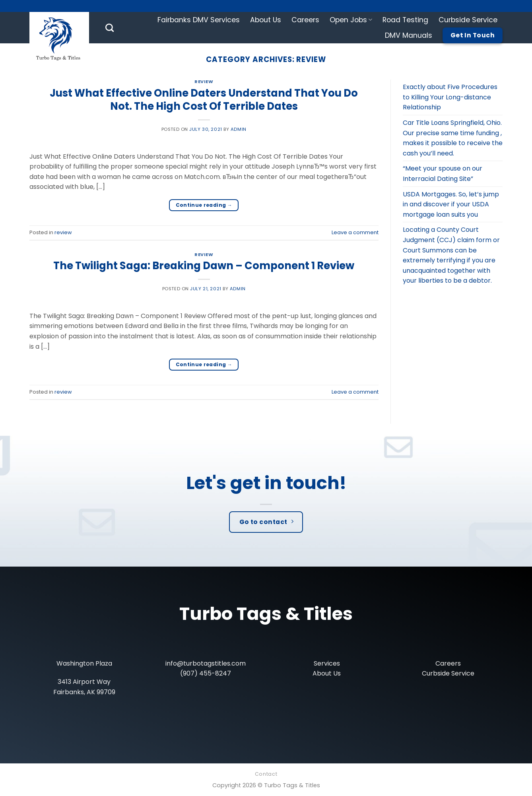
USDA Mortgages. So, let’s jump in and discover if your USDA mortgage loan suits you (451, 204)
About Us (266, 20)
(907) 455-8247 (206, 673)
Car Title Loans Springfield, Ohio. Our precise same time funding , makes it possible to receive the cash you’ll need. (453, 138)
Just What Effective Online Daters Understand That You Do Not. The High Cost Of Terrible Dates (204, 100)
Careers (305, 20)
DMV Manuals (409, 35)
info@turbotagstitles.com (206, 663)
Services (327, 663)
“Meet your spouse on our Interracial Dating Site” (443, 174)
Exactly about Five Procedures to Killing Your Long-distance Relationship (450, 97)
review (204, 82)
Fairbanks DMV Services (199, 20)
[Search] (110, 28)
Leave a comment (355, 232)
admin (239, 129)
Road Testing (405, 20)
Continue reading (204, 205)
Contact (266, 774)
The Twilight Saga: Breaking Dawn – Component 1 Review (204, 266)
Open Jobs (351, 20)
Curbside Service (468, 20)
